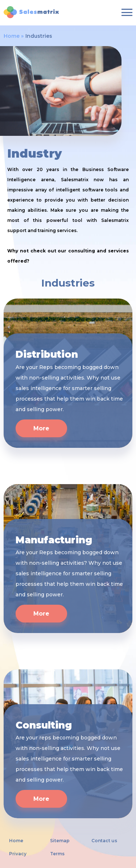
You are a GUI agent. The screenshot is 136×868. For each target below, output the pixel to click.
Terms (57, 854)
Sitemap (60, 841)
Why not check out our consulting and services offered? (68, 256)
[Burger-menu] (127, 12)
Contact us (104, 841)
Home (12, 36)
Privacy (18, 854)
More (41, 428)
